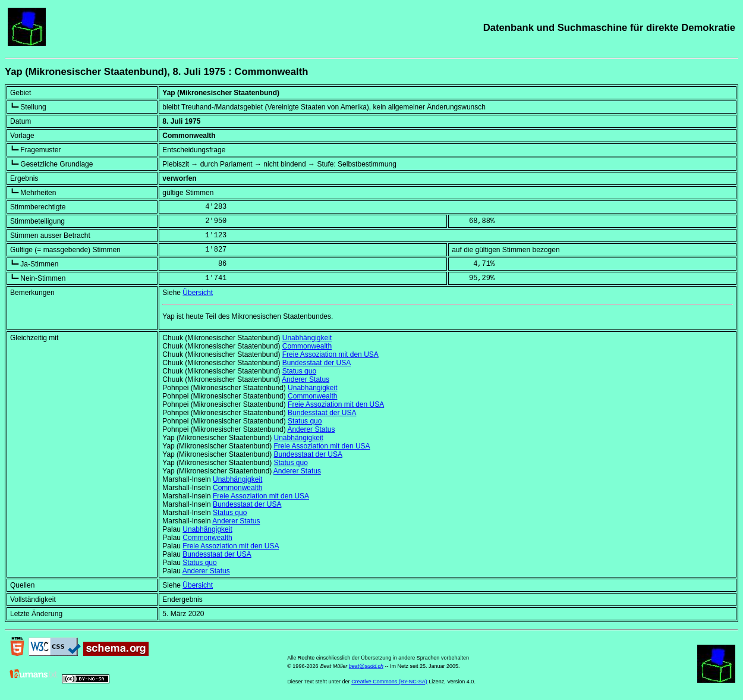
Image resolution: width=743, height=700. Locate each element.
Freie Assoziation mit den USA (330, 354)
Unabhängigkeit (307, 338)
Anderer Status (306, 379)
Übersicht (198, 293)
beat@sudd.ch (366, 666)
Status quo (299, 371)
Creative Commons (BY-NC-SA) (389, 682)
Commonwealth (307, 346)
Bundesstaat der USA (317, 363)
